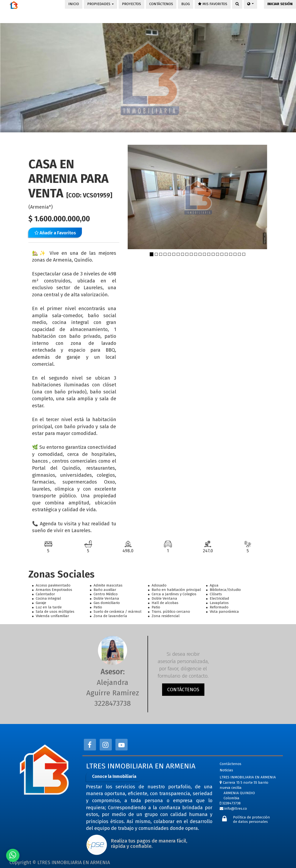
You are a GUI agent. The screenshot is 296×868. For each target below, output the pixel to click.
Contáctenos (231, 764)
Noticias (226, 770)
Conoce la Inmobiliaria (114, 776)
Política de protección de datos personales (252, 819)
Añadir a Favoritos (55, 233)
